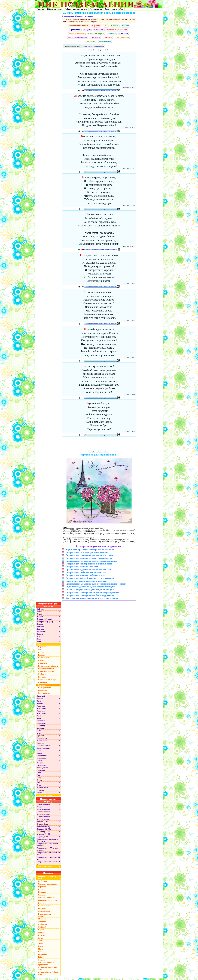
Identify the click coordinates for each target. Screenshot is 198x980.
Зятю (39, 703)
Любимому (41, 725)
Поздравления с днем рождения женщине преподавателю (93, 594)
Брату (39, 614)
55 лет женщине (43, 819)
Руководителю (43, 770)
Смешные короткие (46, 900)
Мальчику (41, 728)
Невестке (41, 745)
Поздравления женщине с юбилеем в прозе (86, 577)
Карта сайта (118, 9)
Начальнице (42, 743)
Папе (39, 752)
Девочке (40, 626)
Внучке (40, 619)
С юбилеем (99, 30)
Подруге (40, 762)
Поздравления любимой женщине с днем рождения (90, 580)
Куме (39, 718)
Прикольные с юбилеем (117, 30)
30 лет (39, 809)
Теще (39, 787)
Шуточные (95, 37)
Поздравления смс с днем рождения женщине (87, 554)
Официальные (44, 913)
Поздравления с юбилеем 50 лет (48, 856)
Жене (39, 643)
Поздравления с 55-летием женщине (48, 851)
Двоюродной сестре (45, 621)
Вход (107, 9)
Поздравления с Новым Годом (47, 879)
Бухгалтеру (90, 41)
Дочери (40, 636)
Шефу (39, 795)
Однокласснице (43, 750)
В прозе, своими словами (45, 917)
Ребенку (40, 765)
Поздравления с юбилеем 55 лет (48, 860)
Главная (41, 9)
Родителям (41, 767)
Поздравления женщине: (78, 26)
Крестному (41, 715)
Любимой (112, 34)
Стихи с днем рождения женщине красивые (86, 583)
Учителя (40, 792)
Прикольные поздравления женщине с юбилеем (88, 571)
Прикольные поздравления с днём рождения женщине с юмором (96, 586)
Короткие (96, 26)
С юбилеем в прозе (96, 34)
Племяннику (42, 757)
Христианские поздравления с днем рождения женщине (92, 600)
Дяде (39, 641)
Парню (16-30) (43, 839)
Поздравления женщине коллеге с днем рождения (89, 560)
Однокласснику (43, 748)
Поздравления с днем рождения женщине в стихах (89, 557)
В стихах (115, 26)
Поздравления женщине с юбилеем (82, 569)
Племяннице (42, 760)
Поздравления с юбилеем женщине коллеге (86, 574)
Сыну (39, 780)
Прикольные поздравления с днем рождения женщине (91, 563)
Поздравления (68, 16)
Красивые (124, 34)
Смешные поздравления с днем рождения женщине (101, 90)
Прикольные (75, 30)
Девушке (40, 628)
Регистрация (96, 9)
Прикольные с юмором (78, 37)
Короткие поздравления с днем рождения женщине (90, 551)
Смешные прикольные (48, 886)
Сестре (40, 775)
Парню (40, 755)
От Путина (43, 883)
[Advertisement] (99, 444)
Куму (39, 720)
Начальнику (42, 740)
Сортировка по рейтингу (94, 46)
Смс (106, 26)
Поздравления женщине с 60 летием (47, 842)
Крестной (41, 713)
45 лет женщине (43, 811)
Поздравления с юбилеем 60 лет (48, 865)
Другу (39, 638)
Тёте (39, 785)
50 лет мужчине (43, 816)
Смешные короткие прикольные (46, 966)
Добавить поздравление (76, 9)
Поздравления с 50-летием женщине (48, 847)
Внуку (39, 616)
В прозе (87, 30)
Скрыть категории (49, 797)
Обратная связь (54, 9)
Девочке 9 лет (42, 826)
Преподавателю (122, 37)
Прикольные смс (45, 908)
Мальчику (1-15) (44, 834)
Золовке (40, 700)
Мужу (39, 735)
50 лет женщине (43, 814)
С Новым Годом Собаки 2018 (48, 975)
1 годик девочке (43, 806)
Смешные (89, 16)
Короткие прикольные (48, 902)
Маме (39, 733)
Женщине (79, 16)
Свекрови (41, 772)
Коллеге (125, 26)
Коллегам (42, 911)
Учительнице (42, 790)
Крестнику (41, 708)
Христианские (105, 41)
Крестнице (41, 710)
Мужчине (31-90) (44, 836)
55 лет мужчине (43, 821)
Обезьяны (42, 905)
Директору (41, 633)
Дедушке (40, 631)
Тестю (39, 782)
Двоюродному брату (45, 624)
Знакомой (41, 698)
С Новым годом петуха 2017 (48, 970)
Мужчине (41, 738)
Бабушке (40, 611)
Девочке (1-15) (43, 824)
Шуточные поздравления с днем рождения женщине (90, 589)
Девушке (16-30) (43, 829)
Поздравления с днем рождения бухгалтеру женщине (91, 597)
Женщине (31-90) (44, 831)
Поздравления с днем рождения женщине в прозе (89, 566)
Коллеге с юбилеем (77, 34)
